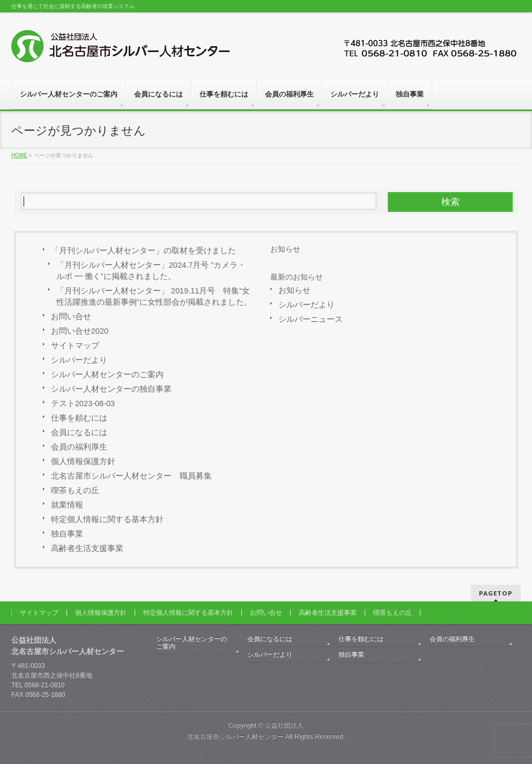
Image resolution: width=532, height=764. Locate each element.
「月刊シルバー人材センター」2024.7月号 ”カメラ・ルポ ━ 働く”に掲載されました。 (151, 271)
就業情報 (67, 505)
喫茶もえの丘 (75, 490)
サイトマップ (75, 346)
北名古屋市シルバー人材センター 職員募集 (131, 476)
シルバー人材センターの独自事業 (111, 389)
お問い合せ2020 (80, 331)
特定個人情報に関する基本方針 (107, 519)
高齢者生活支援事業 (87, 548)
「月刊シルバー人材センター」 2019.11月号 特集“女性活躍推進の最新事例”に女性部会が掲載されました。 (154, 296)
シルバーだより (79, 360)
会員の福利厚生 (79, 447)
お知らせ (285, 249)
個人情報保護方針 (83, 461)
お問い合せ (71, 317)
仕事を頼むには (79, 418)
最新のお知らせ (297, 277)
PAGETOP (496, 593)
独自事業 (67, 534)
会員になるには (79, 432)
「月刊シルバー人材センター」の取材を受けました (143, 251)
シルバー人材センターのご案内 (107, 374)
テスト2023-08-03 (83, 403)
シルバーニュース (311, 319)
